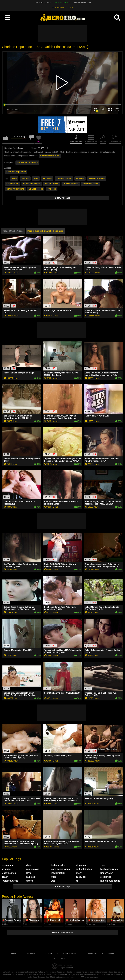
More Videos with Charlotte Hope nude (45, 231)
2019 (36, 179)
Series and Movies (32, 184)
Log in (49, 954)
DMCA (63, 958)
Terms (111, 954)
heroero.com (68, 965)
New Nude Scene (97, 179)
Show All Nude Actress (62, 933)
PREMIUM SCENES (62, 3)
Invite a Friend (70, 954)
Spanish (25, 179)
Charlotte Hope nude (50, 156)
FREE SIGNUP (58, 8)
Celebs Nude (12, 184)
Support (93, 954)
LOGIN (70, 8)
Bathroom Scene (91, 184)
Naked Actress (52, 184)
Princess (52, 189)
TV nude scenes (64, 179)
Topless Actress (71, 184)
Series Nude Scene (15, 189)
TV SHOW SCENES (43, 3)
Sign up (31, 954)
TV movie (47, 179)
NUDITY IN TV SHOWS (27, 163)
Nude (14, 179)
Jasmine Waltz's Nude (82, 3)
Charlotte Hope (36, 189)
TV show (80, 179)
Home (14, 954)
